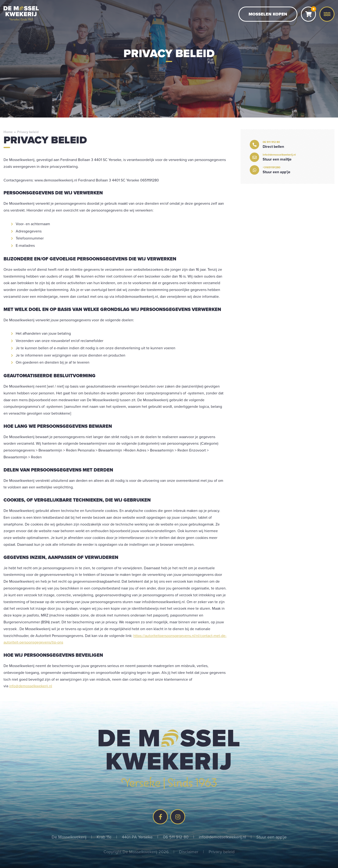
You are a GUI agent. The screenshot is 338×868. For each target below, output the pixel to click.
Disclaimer (189, 852)
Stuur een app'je (271, 837)
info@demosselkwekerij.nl (31, 686)
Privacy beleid (222, 852)
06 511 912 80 (176, 837)
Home (8, 132)
